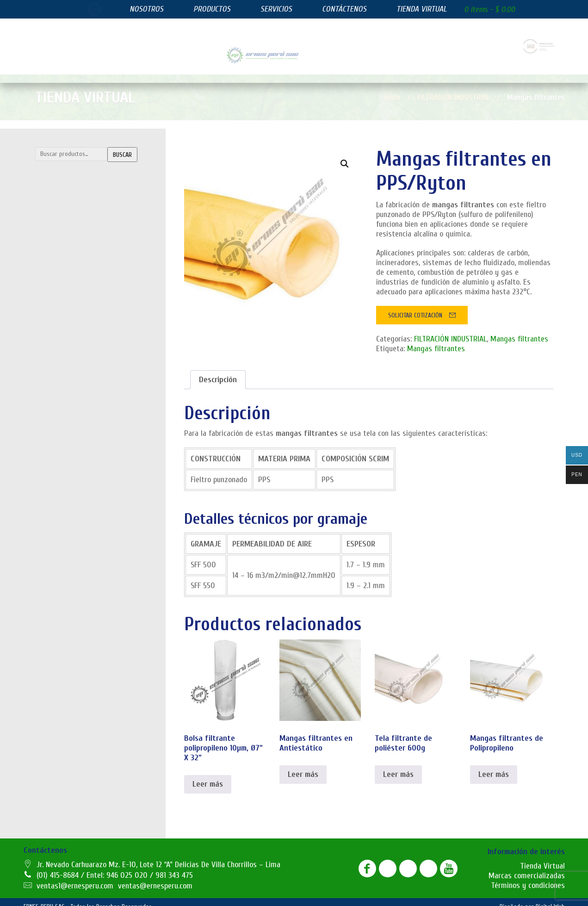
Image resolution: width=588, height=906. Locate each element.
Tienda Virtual (542, 857)
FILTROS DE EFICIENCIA (82, 277)
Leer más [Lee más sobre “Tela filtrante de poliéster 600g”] (398, 765)
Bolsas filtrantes (65, 185)
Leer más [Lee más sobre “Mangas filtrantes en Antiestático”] (303, 765)
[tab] (218, 370)
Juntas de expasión (68, 406)
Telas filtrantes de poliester (81, 259)
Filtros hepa (58, 351)
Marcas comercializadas (527, 866)
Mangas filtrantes (67, 241)
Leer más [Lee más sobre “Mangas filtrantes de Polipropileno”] (494, 765)
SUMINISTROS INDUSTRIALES (92, 388)
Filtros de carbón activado (77, 333)
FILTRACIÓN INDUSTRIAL (85, 167)
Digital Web (550, 897)
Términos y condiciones (528, 876)
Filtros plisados (63, 370)
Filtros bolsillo (61, 314)
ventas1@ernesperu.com (75, 877)
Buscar (122, 146)
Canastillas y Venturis (72, 204)
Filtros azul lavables (69, 296)
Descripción (218, 370)
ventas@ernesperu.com (155, 877)
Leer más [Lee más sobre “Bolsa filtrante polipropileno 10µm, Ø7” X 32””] (208, 775)
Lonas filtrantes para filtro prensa (89, 222)
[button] (345, 155)
